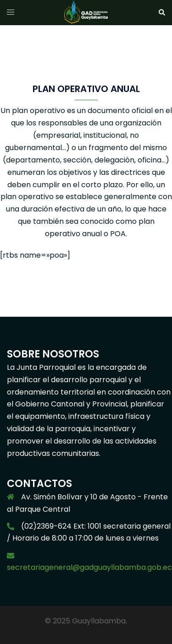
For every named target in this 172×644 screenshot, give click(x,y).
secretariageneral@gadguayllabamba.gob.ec (89, 567)
